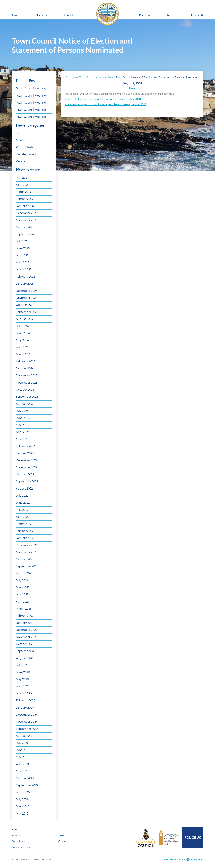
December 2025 (27, 213)
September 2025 (27, 234)
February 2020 (26, 701)
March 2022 (24, 524)
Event (20, 133)
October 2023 (25, 390)
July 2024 (22, 326)
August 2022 (24, 489)
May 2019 (22, 757)
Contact (63, 841)
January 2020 (25, 708)
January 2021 (25, 623)
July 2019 (22, 743)
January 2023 (25, 453)
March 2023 (24, 439)
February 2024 (26, 361)
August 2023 (24, 404)
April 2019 (22, 764)
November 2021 (26, 552)
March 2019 (24, 771)
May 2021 (22, 595)
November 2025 (27, 220)
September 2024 (27, 312)
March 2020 (24, 693)
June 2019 (23, 750)
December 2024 (27, 291)
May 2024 (22, 340)
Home (15, 15)
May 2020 (22, 679)
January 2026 (25, 206)
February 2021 (25, 616)
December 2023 (27, 376)
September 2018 (27, 785)
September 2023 (27, 397)
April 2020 (23, 686)
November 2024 (27, 298)
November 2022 (27, 467)
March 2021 (23, 609)
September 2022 (27, 482)
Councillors (71, 15)
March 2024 (24, 354)
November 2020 (27, 637)
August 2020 (25, 658)
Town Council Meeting (31, 89)
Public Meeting (26, 147)
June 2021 (23, 587)
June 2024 (23, 333)
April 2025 (23, 263)
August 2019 (24, 736)
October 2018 (25, 778)
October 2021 (25, 559)
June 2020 (23, 672)
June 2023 (23, 418)
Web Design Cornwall (174, 859)
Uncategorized (26, 154)
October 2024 (25, 305)
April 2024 (23, 347)
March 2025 (24, 270)
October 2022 (25, 474)
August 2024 (24, 319)
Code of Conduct (22, 847)
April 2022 (23, 517)
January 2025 (25, 284)
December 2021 (26, 545)
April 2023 (23, 432)
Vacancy (22, 161)
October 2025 (25, 227)
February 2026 (26, 199)
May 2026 (22, 178)
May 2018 (22, 814)
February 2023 (26, 446)
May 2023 (22, 425)
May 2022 (22, 510)
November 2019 (26, 722)
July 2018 (22, 799)
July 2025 (22, 241)
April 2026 (23, 185)
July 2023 (22, 411)
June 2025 (23, 248)
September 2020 (27, 651)
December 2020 (27, 630)
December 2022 (27, 460)
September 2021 (27, 566)
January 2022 (25, 538)
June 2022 (23, 503)
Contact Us (198, 15)
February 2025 (26, 277)
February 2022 (26, 531)
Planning (144, 15)
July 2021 (22, 580)
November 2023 (27, 383)
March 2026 (24, 192)
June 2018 (23, 807)
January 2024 (25, 368)
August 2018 (24, 792)
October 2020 (25, 644)
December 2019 (26, 715)
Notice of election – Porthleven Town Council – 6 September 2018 (103, 99)
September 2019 (27, 729)
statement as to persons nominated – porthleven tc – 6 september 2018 (106, 104)
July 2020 (22, 665)
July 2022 (22, 496)
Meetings (41, 15)
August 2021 (24, 573)
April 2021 (22, 602)
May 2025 (22, 255)
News (171, 15)
